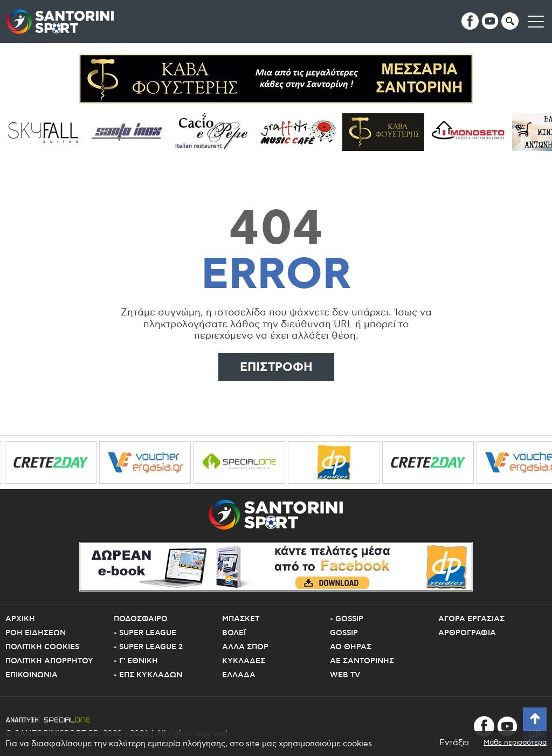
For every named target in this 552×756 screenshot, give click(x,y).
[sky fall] (47, 132)
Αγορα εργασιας (471, 619)
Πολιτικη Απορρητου (49, 661)
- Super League (145, 633)
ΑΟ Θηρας (351, 647)
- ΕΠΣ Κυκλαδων (148, 675)
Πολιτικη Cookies (42, 647)
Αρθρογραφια (467, 633)
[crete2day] (56, 462)
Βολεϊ (234, 633)
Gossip (344, 633)
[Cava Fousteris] (387, 132)
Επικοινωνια (32, 675)
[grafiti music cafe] (302, 132)
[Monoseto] (472, 132)
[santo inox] (132, 132)
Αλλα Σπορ (245, 647)
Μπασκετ (241, 619)
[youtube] (490, 21)
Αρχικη (20, 619)
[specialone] (244, 462)
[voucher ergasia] (150, 462)
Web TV (345, 675)
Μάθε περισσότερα (515, 743)
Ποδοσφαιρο (141, 619)
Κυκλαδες (244, 661)
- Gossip (347, 619)
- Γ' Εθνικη (136, 661)
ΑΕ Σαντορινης (362, 661)
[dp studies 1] (339, 462)
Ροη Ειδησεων (36, 633)
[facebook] (470, 21)
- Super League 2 (148, 647)
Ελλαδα (239, 675)
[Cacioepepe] (217, 132)
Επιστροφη (276, 367)
